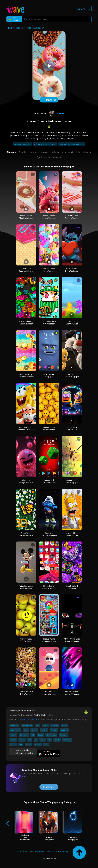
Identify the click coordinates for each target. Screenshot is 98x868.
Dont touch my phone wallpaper (71, 144)
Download (49, 100)
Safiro (56, 114)
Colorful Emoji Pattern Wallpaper (26, 376)
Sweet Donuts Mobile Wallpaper (26, 217)
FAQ (72, 851)
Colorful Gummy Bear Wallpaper (26, 323)
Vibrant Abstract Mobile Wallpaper (72, 693)
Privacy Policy (62, 851)
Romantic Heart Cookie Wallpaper (72, 217)
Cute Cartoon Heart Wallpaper (72, 270)
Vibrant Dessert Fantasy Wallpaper (49, 217)
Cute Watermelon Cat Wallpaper (49, 323)
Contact (19, 851)
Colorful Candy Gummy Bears (72, 323)
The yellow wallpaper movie (45, 144)
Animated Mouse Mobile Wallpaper (26, 587)
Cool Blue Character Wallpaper (49, 534)
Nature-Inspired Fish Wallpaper (26, 693)
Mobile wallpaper (35, 28)
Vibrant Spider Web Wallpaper (72, 481)
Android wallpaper (28, 719)
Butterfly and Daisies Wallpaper (26, 534)
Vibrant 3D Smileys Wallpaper (26, 481)
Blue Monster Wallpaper (49, 376)
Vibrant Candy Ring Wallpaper (49, 270)
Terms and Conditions (44, 851)
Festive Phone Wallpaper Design (49, 640)
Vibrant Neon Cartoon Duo (72, 428)
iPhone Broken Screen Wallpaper (49, 587)
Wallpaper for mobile (23, 144)
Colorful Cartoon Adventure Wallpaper (26, 428)
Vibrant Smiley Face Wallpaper (49, 428)
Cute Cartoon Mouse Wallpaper (49, 693)
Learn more (49, 787)
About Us (29, 851)
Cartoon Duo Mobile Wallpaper (72, 376)
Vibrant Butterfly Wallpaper (72, 587)
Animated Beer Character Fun (72, 534)
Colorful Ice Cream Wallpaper (26, 270)
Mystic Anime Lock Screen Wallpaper (72, 640)
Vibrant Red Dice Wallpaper (49, 481)
